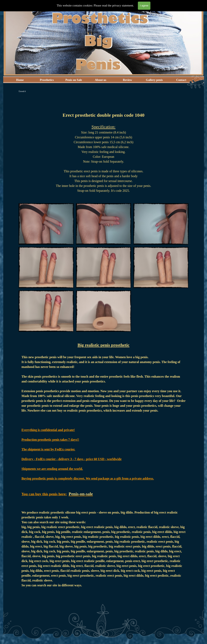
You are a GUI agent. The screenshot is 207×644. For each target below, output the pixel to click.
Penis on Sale (74, 80)
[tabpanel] (103, 147)
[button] (46, 203)
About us (101, 80)
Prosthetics (47, 80)
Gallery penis (154, 80)
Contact (181, 80)
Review (128, 80)
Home (20, 80)
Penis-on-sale (81, 494)
